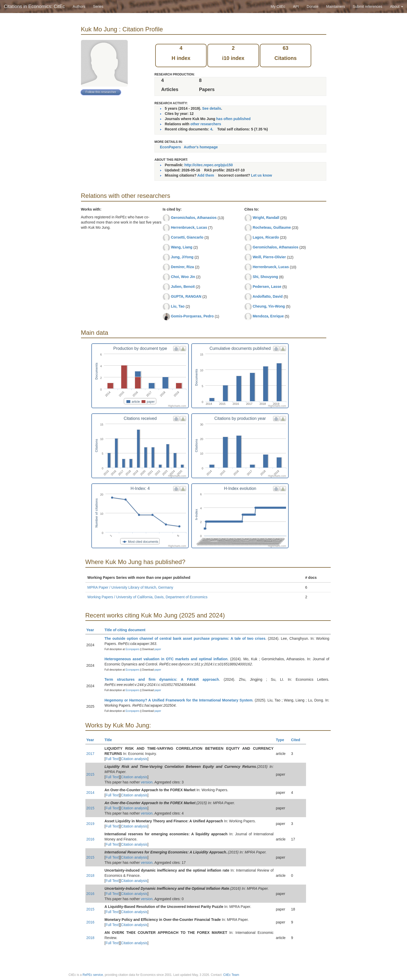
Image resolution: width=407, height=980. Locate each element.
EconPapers (170, 147)
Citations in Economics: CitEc (34, 6)
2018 (90, 875)
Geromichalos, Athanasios (194, 218)
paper (158, 649)
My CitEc (278, 6)
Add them (206, 175)
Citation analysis (134, 759)
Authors (79, 6)
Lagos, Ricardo (266, 237)
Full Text (112, 759)
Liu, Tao (178, 306)
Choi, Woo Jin (183, 277)
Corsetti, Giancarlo (187, 237)
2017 (90, 754)
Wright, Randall (266, 218)
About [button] (397, 6)
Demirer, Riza (182, 267)
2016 (90, 839)
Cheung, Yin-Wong (269, 306)
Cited (298, 740)
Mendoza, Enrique (268, 316)
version (147, 782)
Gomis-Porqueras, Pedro (192, 316)
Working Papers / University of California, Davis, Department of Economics (148, 597)
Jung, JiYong (182, 257)
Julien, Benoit (183, 287)
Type (282, 740)
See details (212, 108)
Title (111, 740)
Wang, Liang (182, 247)
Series (98, 6)
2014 (90, 793)
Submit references (368, 6)
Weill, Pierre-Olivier (269, 257)
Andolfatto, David (268, 296)
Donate (312, 6)
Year (93, 630)
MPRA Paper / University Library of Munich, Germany (130, 587)
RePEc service (93, 975)
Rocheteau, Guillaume (272, 227)
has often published (233, 119)
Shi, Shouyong (265, 277)
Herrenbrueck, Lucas (189, 227)
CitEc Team (231, 975)
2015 (90, 774)
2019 (90, 824)
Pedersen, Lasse (267, 287)
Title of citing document (127, 630)
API (296, 6)
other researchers (206, 124)
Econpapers (132, 649)
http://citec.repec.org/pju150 (209, 165)
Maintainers (336, 6)
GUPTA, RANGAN (186, 296)
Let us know (262, 175)
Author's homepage (201, 147)
